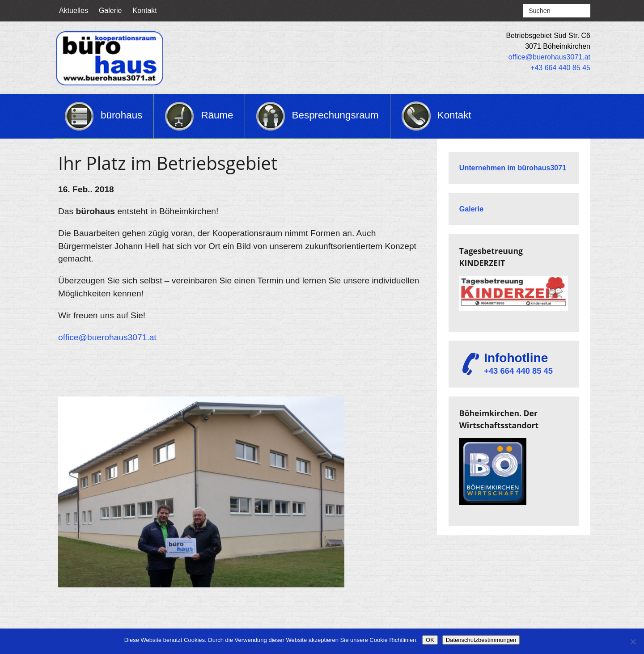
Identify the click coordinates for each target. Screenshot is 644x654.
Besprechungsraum (335, 115)
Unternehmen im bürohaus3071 (513, 168)
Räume (217, 115)
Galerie (110, 11)
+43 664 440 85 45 (560, 68)
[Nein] (633, 641)
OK (430, 640)
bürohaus (121, 115)
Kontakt (145, 11)
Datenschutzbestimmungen (481, 640)
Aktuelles (74, 11)
